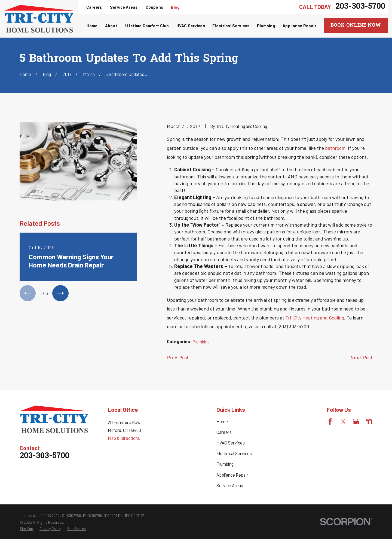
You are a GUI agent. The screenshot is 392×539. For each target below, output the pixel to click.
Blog (175, 7)
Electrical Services (234, 453)
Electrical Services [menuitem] (231, 26)
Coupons (154, 7)
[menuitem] (26, 529)
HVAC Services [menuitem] (191, 26)
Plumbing (201, 342)
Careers (94, 7)
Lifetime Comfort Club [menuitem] (147, 26)
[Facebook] (330, 421)
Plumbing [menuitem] (266, 26)
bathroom (335, 148)
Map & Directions (124, 438)
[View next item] (60, 293)
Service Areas (124, 7)
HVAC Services (231, 443)
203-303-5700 (360, 7)
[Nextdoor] (369, 421)
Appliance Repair (232, 475)
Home (222, 421)
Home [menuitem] (92, 26)
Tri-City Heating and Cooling (315, 318)
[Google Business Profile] (356, 421)
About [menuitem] (111, 26)
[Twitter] (343, 421)
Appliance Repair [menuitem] (299, 26)
